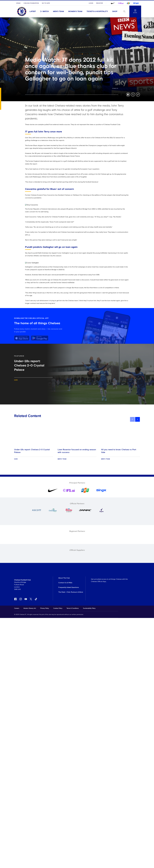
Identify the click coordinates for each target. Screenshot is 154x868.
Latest (33, 11)
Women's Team (75, 11)
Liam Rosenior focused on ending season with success (77, 451)
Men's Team (58, 11)
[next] (137, 419)
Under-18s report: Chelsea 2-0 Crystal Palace (32, 451)
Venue (18, 3)
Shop (115, 11)
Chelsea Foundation (31, 3)
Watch (44, 11)
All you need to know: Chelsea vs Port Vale (119, 451)
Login (91, 3)
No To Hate (46, 3)
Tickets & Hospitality (97, 11)
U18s (16, 380)
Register (100, 3)
